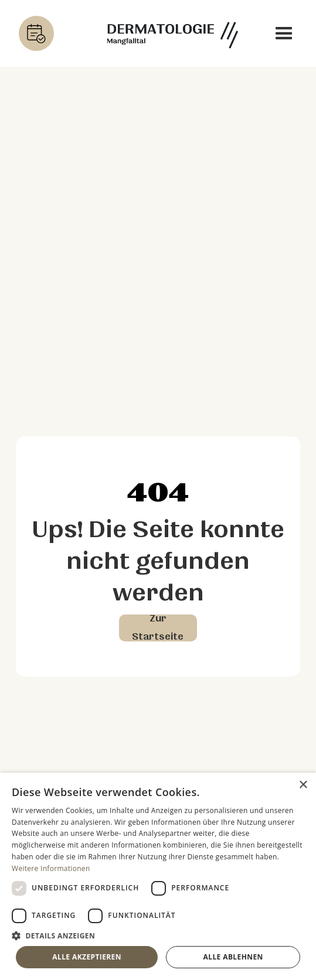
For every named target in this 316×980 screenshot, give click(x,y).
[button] (284, 34)
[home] (169, 34)
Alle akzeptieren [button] (87, 957)
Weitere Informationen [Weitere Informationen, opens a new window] (51, 868)
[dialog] (158, 876)
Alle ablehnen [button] (233, 957)
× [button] (303, 785)
